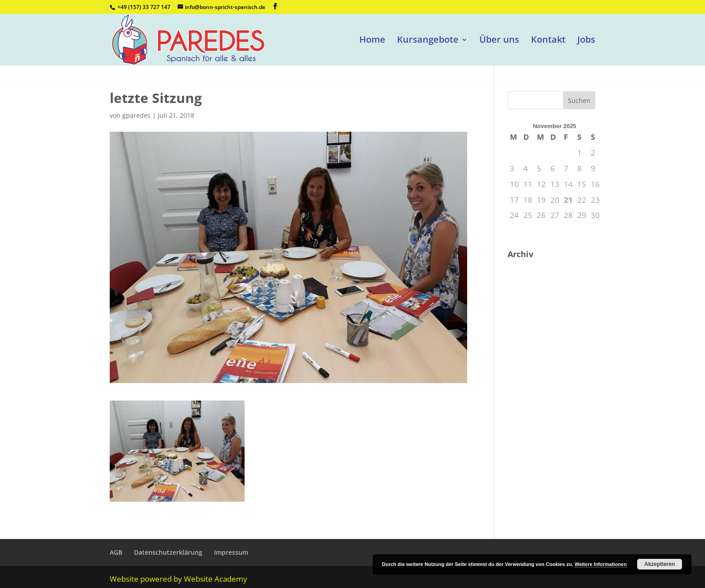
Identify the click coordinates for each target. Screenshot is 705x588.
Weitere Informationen (601, 564)
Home (372, 41)
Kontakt (548, 41)
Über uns (499, 41)
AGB (116, 552)
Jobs (586, 41)
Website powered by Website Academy (178, 579)
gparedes (136, 115)
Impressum (231, 552)
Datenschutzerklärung (168, 552)
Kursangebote (428, 41)
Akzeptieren (660, 564)
